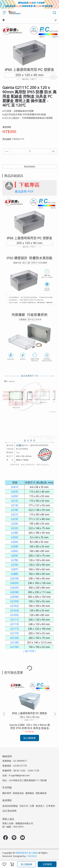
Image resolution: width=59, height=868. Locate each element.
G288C (15, 574)
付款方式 (24, 806)
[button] (55, 714)
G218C (15, 510)
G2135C (15, 647)
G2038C (15, 592)
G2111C (15, 620)
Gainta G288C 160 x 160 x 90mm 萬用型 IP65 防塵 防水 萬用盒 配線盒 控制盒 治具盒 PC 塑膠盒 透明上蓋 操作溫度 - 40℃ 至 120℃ (30, 726)
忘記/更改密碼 (9, 811)
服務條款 (30, 793)
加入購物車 (27, 864)
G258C (15, 546)
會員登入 (40, 806)
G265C (15, 551)
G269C (15, 556)
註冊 (32, 806)
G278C (15, 560)
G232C (15, 528)
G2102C (15, 606)
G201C (15, 487)
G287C (15, 569)
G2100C (15, 601)
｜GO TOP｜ (30, 651)
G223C (15, 519)
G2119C (15, 633)
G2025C (15, 583)
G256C (15, 542)
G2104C (15, 610)
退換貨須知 (18, 793)
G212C (15, 501)
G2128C (15, 642)
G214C (15, 505)
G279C (15, 565)
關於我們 (7, 793)
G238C (15, 533)
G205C (15, 496)
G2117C (15, 629)
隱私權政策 (41, 793)
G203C (15, 492)
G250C (15, 537)
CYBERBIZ (31, 856)
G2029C (15, 588)
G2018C (15, 578)
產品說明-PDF (24, 191)
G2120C (15, 638)
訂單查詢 (51, 806)
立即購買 (47, 864)
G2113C (15, 624)
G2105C (15, 615)
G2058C (15, 597)
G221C (15, 514)
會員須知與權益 (10, 806)
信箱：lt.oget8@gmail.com (16, 775)
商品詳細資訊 (30, 167)
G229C (15, 524)
